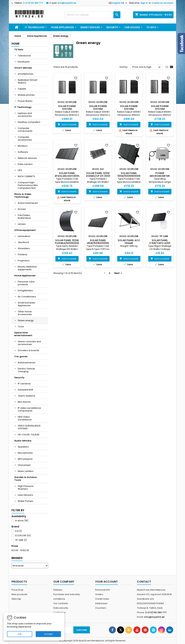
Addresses (101, 603)
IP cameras (24, 384)
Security (112, 27)
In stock (22, 521)
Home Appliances (62, 27)
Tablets (22, 89)
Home (16, 44)
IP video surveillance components (29, 409)
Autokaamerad (26, 363)
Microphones (25, 453)
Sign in (144, 3)
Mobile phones (26, 95)
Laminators (24, 236)
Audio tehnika (23, 441)
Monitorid (23, 242)
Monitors (23, 146)
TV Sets (151, 27)
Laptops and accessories (25, 115)
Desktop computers (29, 122)
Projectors (24, 261)
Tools (21, 327)
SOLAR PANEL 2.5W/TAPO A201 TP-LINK (160, 243)
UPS (20, 170)
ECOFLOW (23, 536)
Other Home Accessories (25, 313)
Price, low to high (147, 67)
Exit (20, 634)
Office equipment (25, 230)
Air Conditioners (27, 297)
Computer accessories (25, 138)
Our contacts (61, 603)
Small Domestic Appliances (27, 304)
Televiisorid (24, 56)
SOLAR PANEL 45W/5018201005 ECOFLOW (98, 243)
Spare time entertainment (23, 334)
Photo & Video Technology (23, 195)
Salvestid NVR (25, 390)
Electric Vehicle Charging (26, 370)
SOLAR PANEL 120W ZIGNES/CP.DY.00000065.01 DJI (103, 176)
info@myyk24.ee (67, 3)
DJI (18, 531)
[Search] (93, 15)
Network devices (27, 158)
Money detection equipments (27, 268)
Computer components (25, 130)
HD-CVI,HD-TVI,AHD (29, 435)
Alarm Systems (26, 396)
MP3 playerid (25, 459)
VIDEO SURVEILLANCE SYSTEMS (29, 427)
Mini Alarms (24, 402)
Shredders (24, 248)
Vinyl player (24, 465)
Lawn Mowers (25, 495)
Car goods (132, 27)
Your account (106, 582)
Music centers (26, 471)
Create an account (162, 3)
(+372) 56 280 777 (33, 3)
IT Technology (35, 27)
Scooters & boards (28, 350)
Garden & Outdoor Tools (26, 479)
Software (23, 152)
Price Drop (17, 590)
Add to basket (67, 125)
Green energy (26, 320)
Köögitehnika (25, 291)
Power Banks (25, 101)
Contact (144, 582)
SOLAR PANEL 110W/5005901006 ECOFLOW (129, 176)
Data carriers (25, 164)
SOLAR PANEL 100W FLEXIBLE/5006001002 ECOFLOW (69, 243)
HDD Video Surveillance (25, 418)
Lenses (22, 224)
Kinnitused (24, 62)
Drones (22, 209)
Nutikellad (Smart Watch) (28, 81)
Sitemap (16, 599)
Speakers (23, 447)
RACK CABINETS (26, 176)
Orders (99, 594)
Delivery (58, 590)
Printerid (22, 254)
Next (119, 273)
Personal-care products (26, 283)
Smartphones (26, 74)
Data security (61, 608)
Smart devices (90, 27)
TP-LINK (21, 540)
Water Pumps (25, 501)
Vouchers (101, 608)
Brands (17, 558)
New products (19, 594)
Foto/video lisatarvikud (24, 217)
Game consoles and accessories (29, 343)
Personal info (103, 590)
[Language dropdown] (118, 3)
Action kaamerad (28, 203)
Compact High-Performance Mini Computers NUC (28, 185)
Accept (48, 634)
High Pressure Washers (26, 487)
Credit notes (102, 599)
